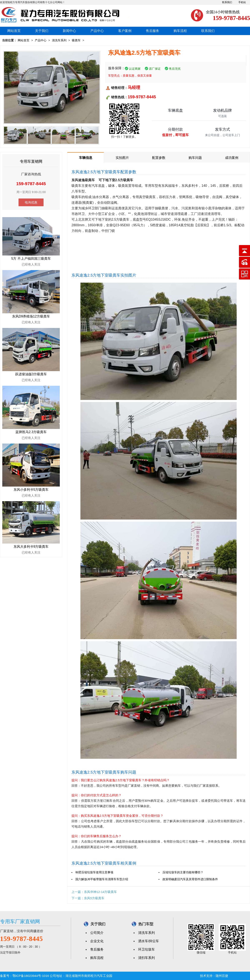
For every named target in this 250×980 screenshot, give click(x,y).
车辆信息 (86, 158)
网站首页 (14, 31)
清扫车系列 (146, 958)
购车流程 (180, 31)
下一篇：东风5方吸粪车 (88, 898)
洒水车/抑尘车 (149, 941)
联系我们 (227, 2)
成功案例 (232, 158)
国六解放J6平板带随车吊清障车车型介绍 (102, 879)
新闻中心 (69, 31)
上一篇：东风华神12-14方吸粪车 (94, 892)
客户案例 (125, 31)
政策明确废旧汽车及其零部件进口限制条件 (190, 879)
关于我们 (42, 31)
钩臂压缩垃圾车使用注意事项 (94, 872)
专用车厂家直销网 (20, 921)
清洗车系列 (59, 40)
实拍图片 (122, 158)
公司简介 (97, 933)
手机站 (242, 2)
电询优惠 (31, 202)
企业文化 (97, 941)
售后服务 (152, 31)
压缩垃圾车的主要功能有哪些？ (183, 872)
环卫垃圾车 (146, 949)
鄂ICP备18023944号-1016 (31, 976)
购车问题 (195, 158)
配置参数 (159, 158)
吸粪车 (76, 40)
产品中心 (97, 31)
